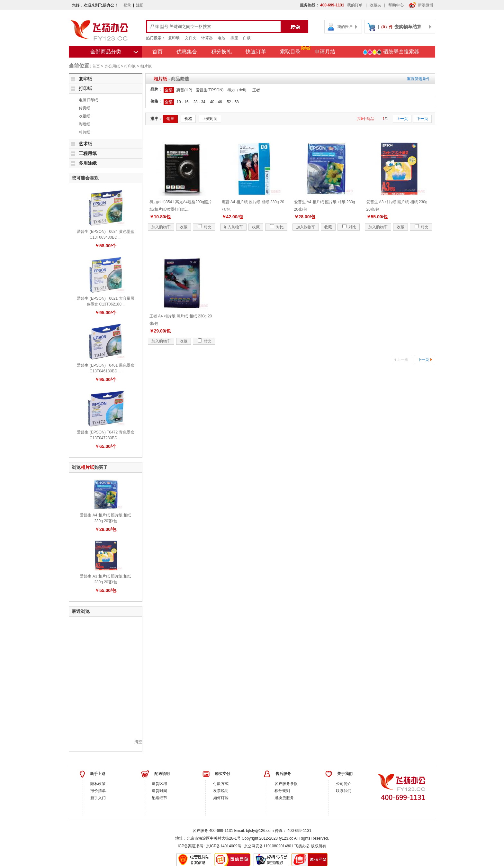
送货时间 (159, 791)
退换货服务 (284, 798)
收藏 (184, 227)
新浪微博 (421, 5)
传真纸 (85, 108)
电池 (221, 38)
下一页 (422, 119)
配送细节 (159, 798)
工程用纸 (88, 153)
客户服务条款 (286, 784)
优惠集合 (187, 52)
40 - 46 (216, 102)
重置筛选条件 (419, 79)
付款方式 (221, 784)
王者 (256, 90)
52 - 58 (233, 102)
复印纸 (174, 38)
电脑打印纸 (88, 100)
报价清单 (98, 791)
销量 (170, 119)
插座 (234, 38)
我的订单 (355, 5)
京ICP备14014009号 (224, 846)
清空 (138, 742)
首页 (157, 52)
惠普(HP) (184, 90)
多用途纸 (88, 163)
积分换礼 (221, 52)
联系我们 (344, 791)
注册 (140, 5)
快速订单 (256, 52)
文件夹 (191, 38)
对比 (205, 227)
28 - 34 (199, 102)
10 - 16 (182, 102)
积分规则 (282, 791)
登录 (127, 5)
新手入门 (98, 798)
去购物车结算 (408, 27)
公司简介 (344, 784)
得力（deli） (238, 90)
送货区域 (159, 784)
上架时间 (210, 119)
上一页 (402, 119)
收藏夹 (375, 5)
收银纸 (85, 116)
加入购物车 (161, 227)
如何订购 (221, 798)
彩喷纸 (85, 124)
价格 (188, 119)
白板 (247, 38)
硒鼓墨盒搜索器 (391, 52)
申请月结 (325, 52)
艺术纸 (85, 144)
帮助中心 (396, 5)
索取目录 (290, 52)
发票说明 (221, 791)
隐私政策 (98, 784)
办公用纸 (112, 66)
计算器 (207, 38)
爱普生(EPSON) (210, 90)
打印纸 (130, 66)
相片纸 (146, 66)
